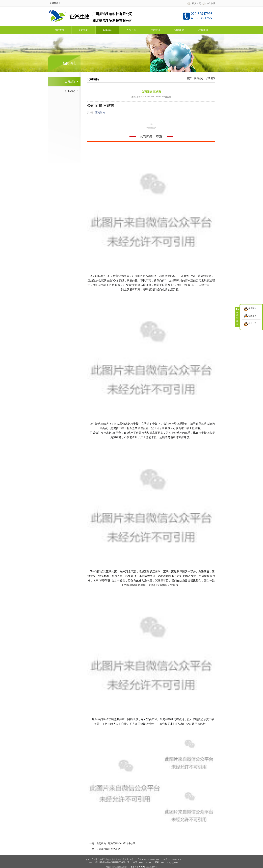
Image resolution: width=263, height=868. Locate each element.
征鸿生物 (100, 112)
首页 (189, 79)
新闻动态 (199, 79)
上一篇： (92, 843)
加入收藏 (211, 3)
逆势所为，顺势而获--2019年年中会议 (116, 843)
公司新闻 (211, 79)
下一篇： (92, 849)
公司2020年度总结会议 (108, 849)
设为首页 (196, 3)
